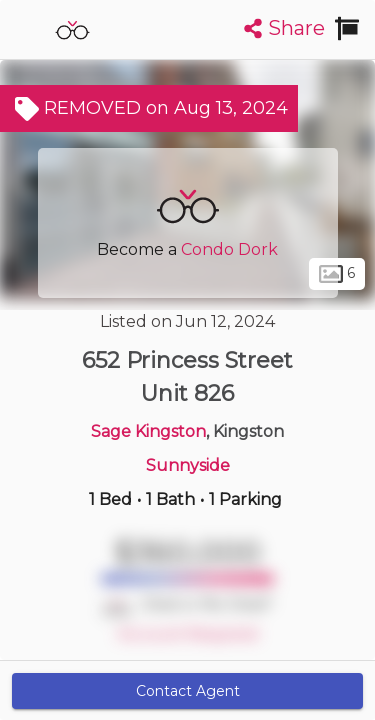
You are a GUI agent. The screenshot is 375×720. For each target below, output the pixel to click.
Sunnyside (188, 465)
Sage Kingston (148, 431)
